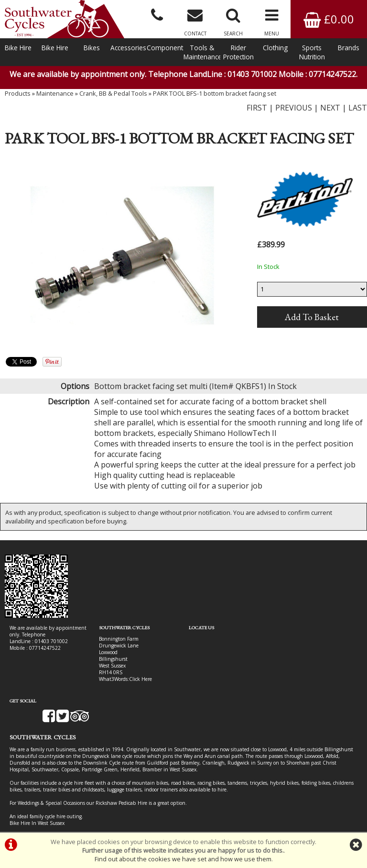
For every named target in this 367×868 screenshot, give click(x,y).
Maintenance (55, 93)
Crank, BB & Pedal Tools (113, 93)
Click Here (140, 679)
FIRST (257, 108)
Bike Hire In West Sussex (37, 797)
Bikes (92, 48)
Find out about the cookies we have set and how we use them (183, 859)
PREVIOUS (294, 108)
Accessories (128, 48)
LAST (358, 108)
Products (18, 93)
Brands (349, 48)
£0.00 (329, 19)
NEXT (330, 108)
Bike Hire (18, 48)
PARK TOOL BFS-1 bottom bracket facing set (215, 93)
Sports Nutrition (312, 52)
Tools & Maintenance (202, 52)
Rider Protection (238, 52)
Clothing (275, 48)
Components (165, 48)
